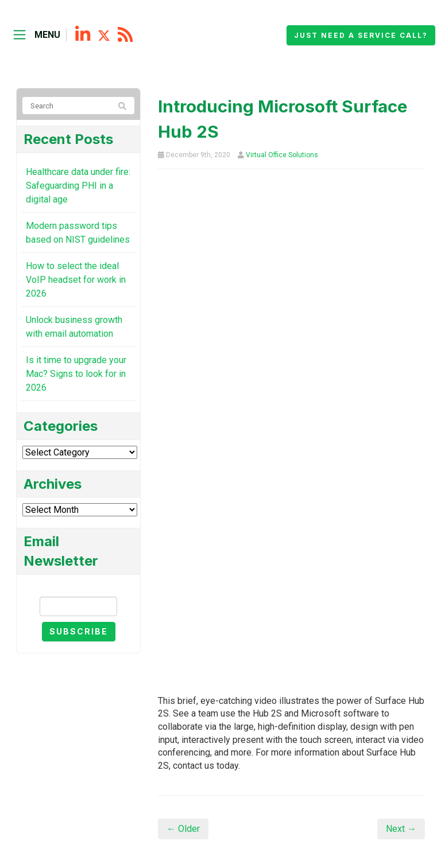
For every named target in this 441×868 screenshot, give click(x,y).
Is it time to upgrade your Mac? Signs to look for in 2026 (76, 374)
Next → (401, 829)
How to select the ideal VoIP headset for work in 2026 (76, 280)
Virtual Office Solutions (282, 155)
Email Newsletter (79, 587)
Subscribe (79, 631)
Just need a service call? (361, 35)
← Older (183, 829)
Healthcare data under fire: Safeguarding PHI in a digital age (78, 186)
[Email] (78, 606)
